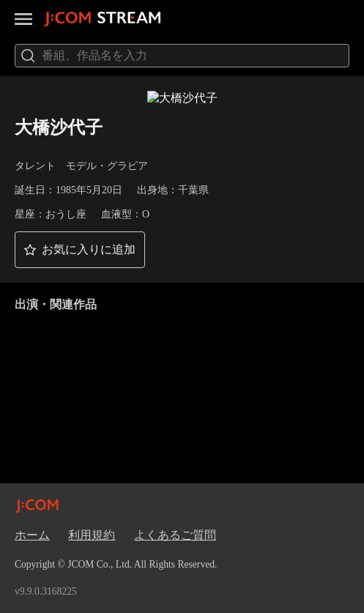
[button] (80, 250)
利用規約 (92, 535)
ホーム (32, 535)
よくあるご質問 (175, 535)
